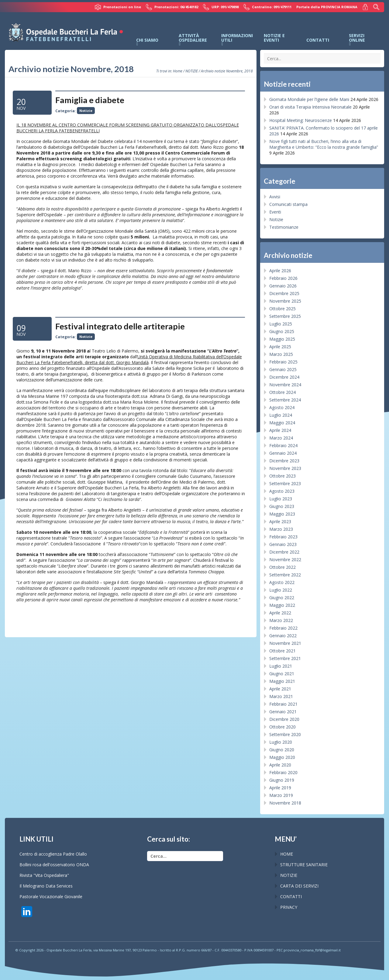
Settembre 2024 (285, 400)
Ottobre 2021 (282, 651)
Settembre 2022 (285, 575)
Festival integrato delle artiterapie (120, 326)
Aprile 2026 (280, 271)
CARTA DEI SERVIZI (299, 886)
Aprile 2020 (280, 765)
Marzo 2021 (281, 696)
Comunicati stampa (288, 204)
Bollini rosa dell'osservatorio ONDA (54, 865)
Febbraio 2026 (283, 278)
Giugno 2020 (282, 750)
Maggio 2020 (282, 757)
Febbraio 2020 (283, 772)
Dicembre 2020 (284, 719)
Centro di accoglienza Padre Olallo (53, 854)
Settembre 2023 (285, 483)
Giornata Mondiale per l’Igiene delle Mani (309, 99)
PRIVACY (289, 907)
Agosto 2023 (282, 491)
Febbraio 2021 (283, 704)
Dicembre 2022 (284, 552)
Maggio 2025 (282, 339)
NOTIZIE (192, 71)
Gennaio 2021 (283, 712)
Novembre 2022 (285, 560)
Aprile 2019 (280, 788)
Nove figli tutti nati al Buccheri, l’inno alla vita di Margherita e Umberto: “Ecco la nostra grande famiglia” (324, 144)
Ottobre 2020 (282, 727)
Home (178, 71)
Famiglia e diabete (90, 100)
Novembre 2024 (285, 385)
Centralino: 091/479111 (267, 7)
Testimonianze (284, 227)
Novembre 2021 (285, 643)
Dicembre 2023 (284, 461)
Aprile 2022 (280, 613)
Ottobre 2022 (282, 567)
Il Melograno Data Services (46, 886)
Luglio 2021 (281, 666)
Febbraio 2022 (283, 628)
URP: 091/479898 (221, 7)
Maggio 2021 (282, 681)
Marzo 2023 (281, 529)
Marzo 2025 (281, 354)
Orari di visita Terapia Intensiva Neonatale (310, 107)
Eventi (275, 212)
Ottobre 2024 (282, 392)
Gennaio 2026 (283, 286)
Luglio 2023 (281, 499)
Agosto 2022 (282, 582)
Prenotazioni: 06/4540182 (172, 7)
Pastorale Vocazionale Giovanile (51, 897)
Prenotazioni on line (118, 7)
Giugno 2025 (282, 331)
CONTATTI (291, 897)
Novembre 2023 (285, 468)
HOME (287, 854)
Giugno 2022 (282, 598)
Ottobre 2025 (282, 309)
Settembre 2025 (285, 316)
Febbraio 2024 (283, 445)
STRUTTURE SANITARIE (304, 865)
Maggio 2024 (282, 423)
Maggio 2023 (282, 514)
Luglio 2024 (281, 415)
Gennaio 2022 (283, 636)
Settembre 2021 (285, 658)
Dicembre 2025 (284, 293)
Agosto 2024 (282, 407)
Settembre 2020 (285, 734)
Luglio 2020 (281, 742)
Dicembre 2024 (284, 377)
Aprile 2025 (280, 347)
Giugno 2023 (282, 506)
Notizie (86, 111)
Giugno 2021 (282, 674)
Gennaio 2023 (283, 544)
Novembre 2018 (285, 803)
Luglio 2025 (281, 324)
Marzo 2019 (281, 795)
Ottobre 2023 (282, 476)
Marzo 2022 (281, 620)
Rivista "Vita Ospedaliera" (44, 875)
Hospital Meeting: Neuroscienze (301, 120)
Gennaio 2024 (283, 453)
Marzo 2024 (281, 438)
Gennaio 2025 (283, 369)
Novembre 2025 (285, 301)
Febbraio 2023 (283, 537)
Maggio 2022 (282, 605)
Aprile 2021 (280, 689)
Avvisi (275, 197)
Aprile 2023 (280, 521)
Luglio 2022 (281, 590)
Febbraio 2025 (283, 362)
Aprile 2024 (280, 430)
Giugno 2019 (282, 780)
